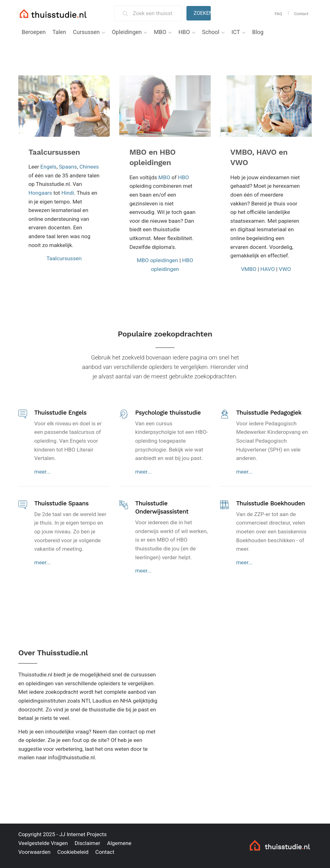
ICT (236, 32)
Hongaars (40, 193)
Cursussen (86, 32)
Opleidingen (127, 32)
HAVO (268, 269)
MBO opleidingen (158, 260)
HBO (184, 32)
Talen (59, 32)
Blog (258, 32)
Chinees (89, 167)
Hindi (68, 193)
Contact (301, 14)
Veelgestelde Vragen (43, 843)
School (211, 32)
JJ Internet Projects (83, 834)
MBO (160, 32)
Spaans (68, 167)
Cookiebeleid (73, 852)
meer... (43, 472)
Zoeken (202, 13)
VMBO (249, 269)
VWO (285, 269)
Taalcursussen (54, 152)
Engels (48, 167)
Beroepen (34, 32)
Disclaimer (87, 843)
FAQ (278, 14)
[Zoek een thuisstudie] (155, 13)
